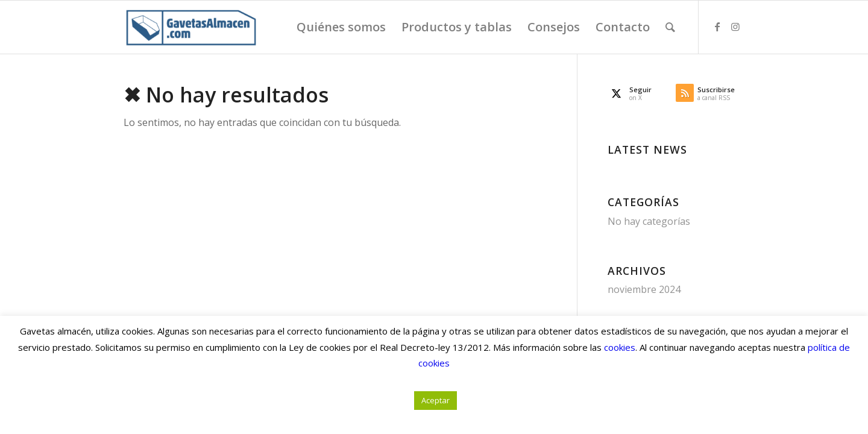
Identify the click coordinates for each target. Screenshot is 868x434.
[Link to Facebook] (717, 27)
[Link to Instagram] (735, 27)
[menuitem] (341, 27)
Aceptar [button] (436, 400)
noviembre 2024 (644, 289)
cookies (620, 347)
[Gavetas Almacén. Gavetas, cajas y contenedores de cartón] (190, 27)
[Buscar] (670, 27)
